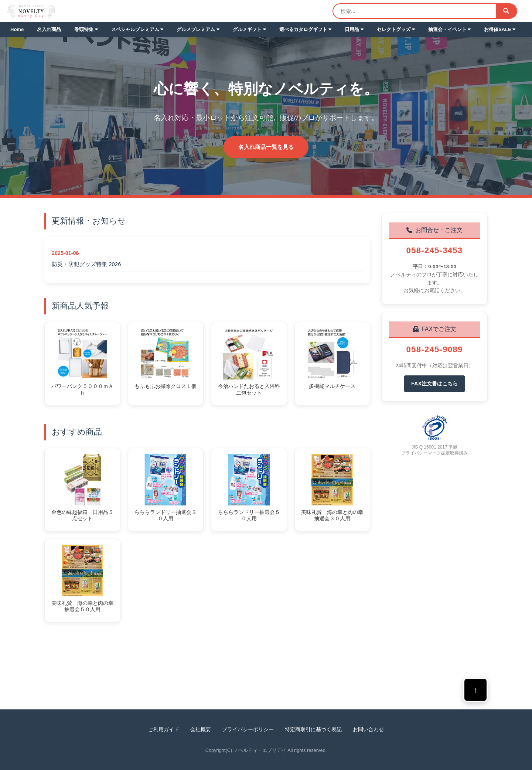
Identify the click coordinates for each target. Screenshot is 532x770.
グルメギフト (249, 29)
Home (17, 29)
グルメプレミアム (198, 29)
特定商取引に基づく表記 (313, 729)
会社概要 (201, 729)
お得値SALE (500, 29)
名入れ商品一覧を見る (266, 147)
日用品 (354, 29)
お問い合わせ (368, 729)
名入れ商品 (49, 29)
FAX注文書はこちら (434, 384)
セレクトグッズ (396, 29)
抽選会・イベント (450, 29)
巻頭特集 (86, 29)
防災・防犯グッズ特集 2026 (86, 264)
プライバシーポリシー (248, 729)
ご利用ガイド (164, 729)
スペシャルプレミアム (137, 29)
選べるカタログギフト (306, 29)
